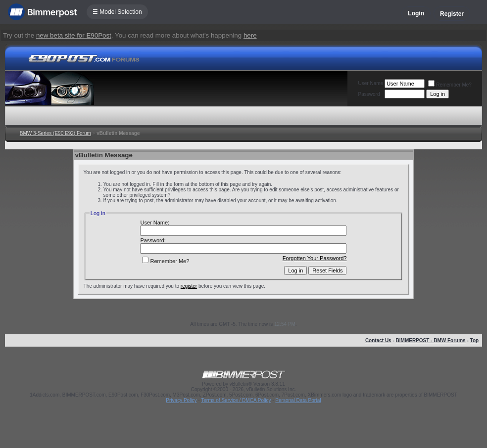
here (250, 35)
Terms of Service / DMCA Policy (236, 400)
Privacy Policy (181, 400)
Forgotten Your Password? (315, 258)
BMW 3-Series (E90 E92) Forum (55, 133)
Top (475, 340)
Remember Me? (450, 85)
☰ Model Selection (117, 12)
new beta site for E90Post (74, 35)
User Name (371, 83)
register (189, 286)
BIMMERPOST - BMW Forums (431, 340)
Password (369, 94)
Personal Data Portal (298, 400)
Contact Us (378, 340)
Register (452, 14)
